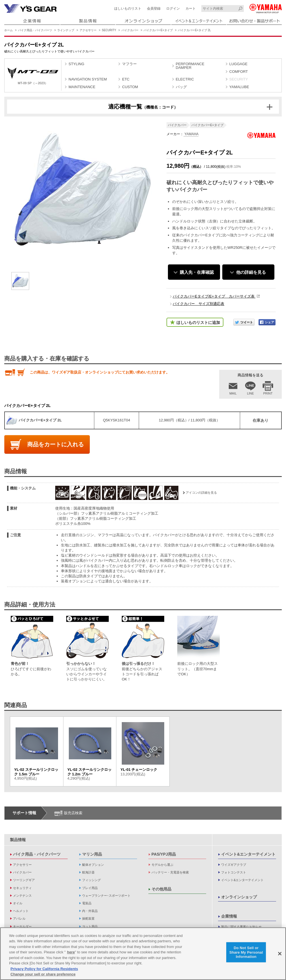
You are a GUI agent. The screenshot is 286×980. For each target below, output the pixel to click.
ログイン (173, 9)
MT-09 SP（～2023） (33, 76)
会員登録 (154, 9)
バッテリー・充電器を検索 (170, 872)
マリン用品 (92, 854)
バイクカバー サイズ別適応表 (199, 304)
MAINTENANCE (82, 87)
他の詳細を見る (251, 272)
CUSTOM (130, 87)
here (71, 952)
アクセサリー (88, 30)
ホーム (8, 30)
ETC (126, 79)
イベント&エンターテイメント (248, 854)
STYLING (76, 64)
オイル (18, 903)
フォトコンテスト (234, 872)
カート (191, 9)
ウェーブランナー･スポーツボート (106, 896)
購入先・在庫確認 (197, 272)
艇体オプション (93, 865)
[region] (143, 954)
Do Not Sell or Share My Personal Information (246, 952)
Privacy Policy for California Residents (44, 969)
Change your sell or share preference (43, 974)
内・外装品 (90, 911)
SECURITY (109, 30)
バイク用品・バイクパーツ (35, 30)
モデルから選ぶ (162, 865)
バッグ (181, 87)
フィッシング (91, 880)
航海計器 (88, 872)
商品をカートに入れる (56, 444)
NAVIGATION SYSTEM (88, 79)
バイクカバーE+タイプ (158, 30)
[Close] (280, 954)
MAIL (233, 393)
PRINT (268, 393)
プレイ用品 (90, 888)
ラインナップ (66, 30)
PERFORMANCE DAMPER (190, 66)
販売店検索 (73, 813)
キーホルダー (22, 926)
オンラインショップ (239, 897)
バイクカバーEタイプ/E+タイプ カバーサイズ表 (214, 296)
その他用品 (161, 889)
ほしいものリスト (128, 9)
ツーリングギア (24, 880)
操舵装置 (88, 919)
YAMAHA (191, 134)
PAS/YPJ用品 (164, 854)
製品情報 (18, 840)
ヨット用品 (90, 926)
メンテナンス (22, 896)
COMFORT (239, 72)
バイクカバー (130, 30)
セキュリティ (22, 888)
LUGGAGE (238, 64)
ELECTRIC (185, 79)
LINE (250, 393)
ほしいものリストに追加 (198, 323)
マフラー (129, 64)
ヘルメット (21, 911)
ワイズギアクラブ (234, 865)
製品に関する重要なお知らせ (241, 927)
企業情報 (229, 916)
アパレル (19, 919)
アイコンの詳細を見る (201, 493)
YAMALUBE (239, 87)
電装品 (87, 903)
